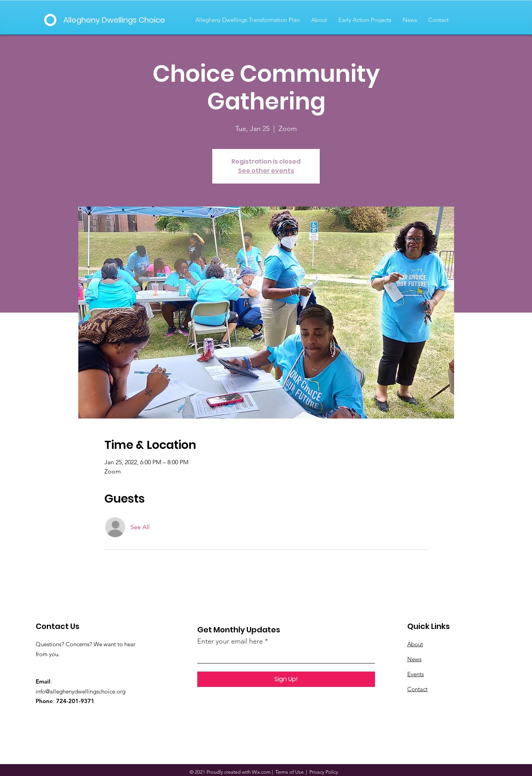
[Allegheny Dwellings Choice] (116, 20)
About (415, 644)
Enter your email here (230, 641)
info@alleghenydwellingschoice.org (81, 691)
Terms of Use (289, 772)
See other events (266, 171)
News (414, 659)
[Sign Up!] (286, 679)
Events (416, 674)
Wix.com (261, 772)
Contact (417, 689)
